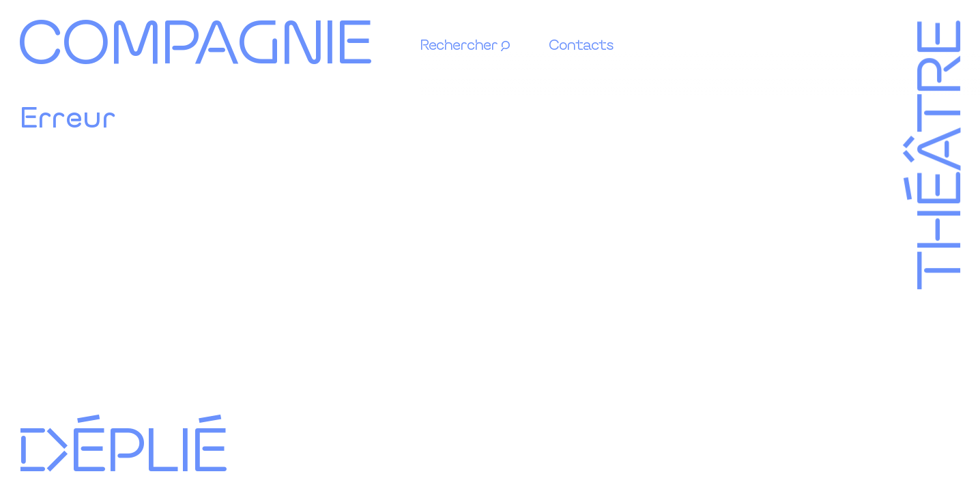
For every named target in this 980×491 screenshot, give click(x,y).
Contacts (581, 44)
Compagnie (194, 39)
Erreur (68, 116)
